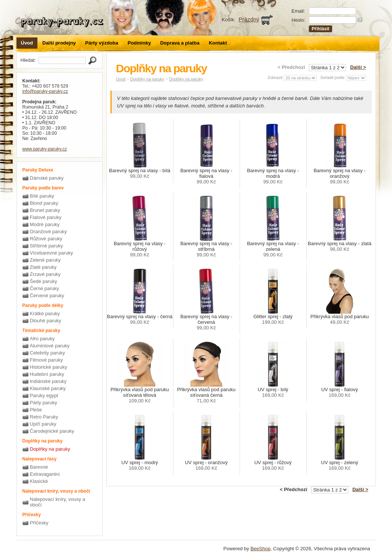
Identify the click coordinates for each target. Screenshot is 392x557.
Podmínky (139, 43)
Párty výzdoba (102, 43)
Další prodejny (59, 43)
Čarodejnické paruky (52, 431)
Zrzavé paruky (45, 274)
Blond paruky (44, 203)
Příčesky (39, 523)
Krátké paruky (45, 313)
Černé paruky (45, 288)
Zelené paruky (45, 260)
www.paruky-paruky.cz (45, 149)
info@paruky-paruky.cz (45, 91)
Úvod (27, 43)
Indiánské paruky (48, 381)
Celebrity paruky (48, 353)
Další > (358, 67)
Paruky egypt (44, 395)
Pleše (36, 410)
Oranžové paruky (48, 232)
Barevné (39, 467)
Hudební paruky (47, 374)
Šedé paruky (44, 281)
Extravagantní (45, 474)
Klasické (39, 481)
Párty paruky (44, 403)
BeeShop (261, 549)
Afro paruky (42, 339)
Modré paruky (45, 224)
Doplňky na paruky (50, 449)
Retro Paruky (44, 417)
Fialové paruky (46, 217)
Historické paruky (49, 367)
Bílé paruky (42, 196)
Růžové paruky (46, 239)
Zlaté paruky (43, 267)
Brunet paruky (45, 210)
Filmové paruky (46, 360)
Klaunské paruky (48, 388)
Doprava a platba (180, 43)
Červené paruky (47, 296)
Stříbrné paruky (47, 246)
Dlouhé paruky (46, 321)
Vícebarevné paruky (52, 253)
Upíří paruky (43, 424)
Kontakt (218, 43)
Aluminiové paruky (50, 346)
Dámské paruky (47, 178)
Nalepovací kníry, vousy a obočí (58, 502)
